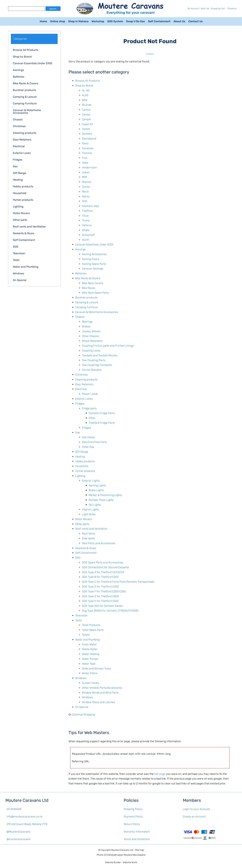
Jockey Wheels (91, 331)
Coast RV (87, 124)
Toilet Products (91, 625)
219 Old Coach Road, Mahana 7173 (27, 824)
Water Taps (89, 664)
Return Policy (132, 824)
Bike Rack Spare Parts (95, 293)
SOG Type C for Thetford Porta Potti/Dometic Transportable (118, 582)
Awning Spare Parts (94, 264)
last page (160, 774)
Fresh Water (89, 644)
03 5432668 (14, 809)
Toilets (86, 635)
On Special (20, 280)
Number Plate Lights (101, 500)
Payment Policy (133, 817)
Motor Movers (21, 213)
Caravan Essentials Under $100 (33, 63)
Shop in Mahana (78, 21)
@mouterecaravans (19, 839)
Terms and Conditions (137, 839)
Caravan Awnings (93, 269)
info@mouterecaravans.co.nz (24, 817)
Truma (86, 220)
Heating (18, 180)
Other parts (20, 220)
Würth (86, 240)
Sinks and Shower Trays (96, 669)
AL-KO (86, 90)
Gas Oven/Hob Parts (94, 442)
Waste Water (90, 649)
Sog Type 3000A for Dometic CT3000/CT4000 (110, 611)
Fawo (85, 143)
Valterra (87, 225)
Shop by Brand (22, 57)
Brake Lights (96, 490)
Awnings (18, 70)
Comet (86, 129)
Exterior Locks (22, 153)
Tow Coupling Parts (94, 360)
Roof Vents (89, 534)
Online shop (58, 21)
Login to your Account (196, 809)
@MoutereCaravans (18, 832)
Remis (86, 196)
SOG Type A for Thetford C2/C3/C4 (103, 572)
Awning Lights (97, 485)
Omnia (86, 187)
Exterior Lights (91, 481)
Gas (15, 166)
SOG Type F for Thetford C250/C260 (104, 591)
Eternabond (89, 139)
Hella (85, 163)
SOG (16, 247)
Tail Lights (95, 505)
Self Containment (159, 21)
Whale (86, 230)
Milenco (87, 182)
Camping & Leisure (25, 97)
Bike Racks (89, 288)
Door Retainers (22, 140)
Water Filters (90, 673)
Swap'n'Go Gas (135, 21)
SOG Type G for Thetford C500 (100, 596)
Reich (85, 192)
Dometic (87, 134)
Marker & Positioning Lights (105, 495)
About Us (179, 21)
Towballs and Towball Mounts (100, 355)
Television (19, 253)
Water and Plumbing (26, 267)
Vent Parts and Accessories (99, 543)
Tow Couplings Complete (97, 365)
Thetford (87, 211)
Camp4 (86, 119)
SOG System (115, 21)
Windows (19, 273)
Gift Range (20, 173)
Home (43, 21)
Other (92, 418)
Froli (85, 158)
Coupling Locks (91, 351)
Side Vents (88, 538)
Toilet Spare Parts (93, 630)
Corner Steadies (92, 370)
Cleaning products (25, 133)
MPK (85, 177)
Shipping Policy (133, 809)
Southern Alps (90, 206)
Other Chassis (90, 336)
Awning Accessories (94, 254)
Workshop (98, 21)
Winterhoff (88, 235)
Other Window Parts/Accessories (102, 688)
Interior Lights (90, 509)
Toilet (16, 260)
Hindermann (89, 168)
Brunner (87, 105)
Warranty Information (137, 832)
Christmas (19, 126)
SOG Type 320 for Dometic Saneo (102, 606)
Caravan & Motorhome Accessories (27, 111)
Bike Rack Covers (93, 283)
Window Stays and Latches (98, 702)
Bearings (87, 322)
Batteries (19, 77)
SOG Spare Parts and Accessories (103, 562)
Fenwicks (88, 148)
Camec (86, 115)
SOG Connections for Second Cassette (105, 567)
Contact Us (196, 21)
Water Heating (91, 654)
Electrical (19, 146)
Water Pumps (90, 659)
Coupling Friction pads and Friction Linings (108, 346)
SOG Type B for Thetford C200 (100, 577)
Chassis (18, 120)
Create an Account (194, 817)
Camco (86, 110)
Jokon (86, 172)
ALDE (85, 95)
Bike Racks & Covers (26, 83)
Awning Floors (91, 259)
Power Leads (90, 394)
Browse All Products (26, 50)
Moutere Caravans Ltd (122, 850)
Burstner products (24, 90)
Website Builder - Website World (121, 862)
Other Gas (88, 447)
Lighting (18, 207)
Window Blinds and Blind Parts (100, 693)
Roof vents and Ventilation (29, 227)
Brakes (86, 326)
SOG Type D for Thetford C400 (100, 587)
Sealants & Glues (23, 233)
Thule (85, 216)
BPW (85, 100)
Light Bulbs (89, 514)
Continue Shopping (84, 715)
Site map (140, 850)
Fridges (18, 160)
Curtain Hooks (90, 683)
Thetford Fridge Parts (102, 423)
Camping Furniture (25, 103)
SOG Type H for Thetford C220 (100, 601)
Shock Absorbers (92, 341)
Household (20, 193)
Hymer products (23, 200)
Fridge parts (89, 408)
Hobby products (23, 186)
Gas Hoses (88, 437)
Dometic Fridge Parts (102, 413)
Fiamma (87, 153)
